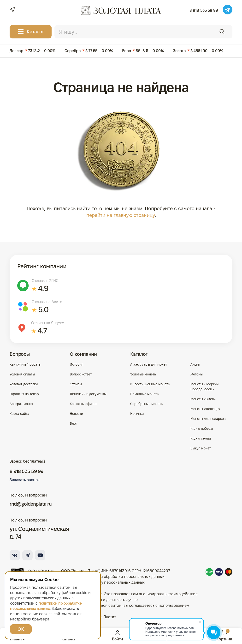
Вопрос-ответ (81, 374)
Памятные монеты (145, 394)
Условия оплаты (22, 374)
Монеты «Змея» (203, 399)
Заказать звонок (25, 480)
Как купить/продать (25, 364)
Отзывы (76, 384)
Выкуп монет (201, 448)
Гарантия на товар (24, 394)
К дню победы (202, 429)
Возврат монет (21, 404)
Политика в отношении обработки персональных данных (113, 577)
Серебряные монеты (147, 404)
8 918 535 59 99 (204, 10)
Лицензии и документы (88, 394)
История (77, 364)
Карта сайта (19, 414)
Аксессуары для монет (149, 364)
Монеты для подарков (208, 419)
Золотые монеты (143, 374)
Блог (74, 423)
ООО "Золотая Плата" (80, 571)
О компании (83, 354)
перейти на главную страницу (121, 215)
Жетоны (197, 374)
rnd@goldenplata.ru (31, 504)
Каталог (139, 354)
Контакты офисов (83, 404)
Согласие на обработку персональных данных (103, 582)
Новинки (137, 414)
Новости (76, 414)
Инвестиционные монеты (150, 384)
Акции (195, 364)
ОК (21, 629)
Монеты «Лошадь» (205, 409)
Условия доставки (24, 384)
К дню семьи (201, 438)
